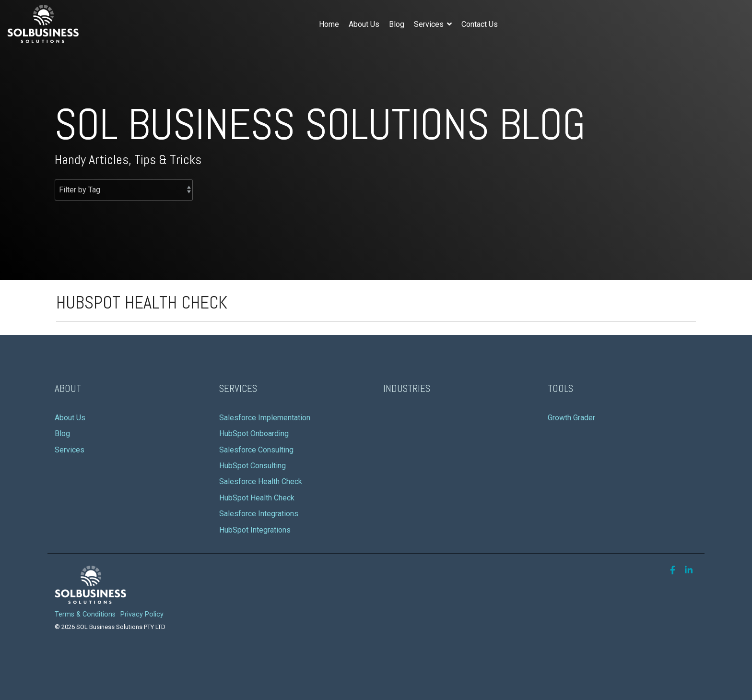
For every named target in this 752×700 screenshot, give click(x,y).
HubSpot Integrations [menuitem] (255, 530)
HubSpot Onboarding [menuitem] (254, 433)
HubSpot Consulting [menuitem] (253, 466)
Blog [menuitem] (62, 433)
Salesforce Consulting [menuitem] (256, 450)
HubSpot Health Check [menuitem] (257, 498)
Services (430, 24)
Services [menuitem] (70, 450)
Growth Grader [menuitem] (571, 418)
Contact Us (480, 24)
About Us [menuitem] (71, 418)
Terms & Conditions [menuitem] (85, 614)
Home (329, 24)
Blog (397, 24)
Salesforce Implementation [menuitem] (265, 418)
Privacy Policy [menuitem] (142, 614)
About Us (364, 24)
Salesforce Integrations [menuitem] (259, 514)
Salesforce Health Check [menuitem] (261, 481)
